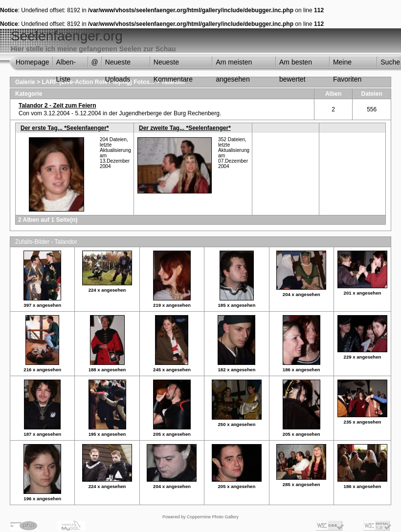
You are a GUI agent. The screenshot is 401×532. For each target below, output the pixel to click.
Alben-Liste (66, 64)
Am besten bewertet (296, 64)
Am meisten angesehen (234, 64)
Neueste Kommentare (173, 64)
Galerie (25, 82)
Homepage (33, 62)
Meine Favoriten (347, 64)
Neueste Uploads (118, 64)
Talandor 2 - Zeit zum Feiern (57, 106)
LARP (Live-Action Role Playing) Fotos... (98, 82)
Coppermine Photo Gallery (213, 517)
